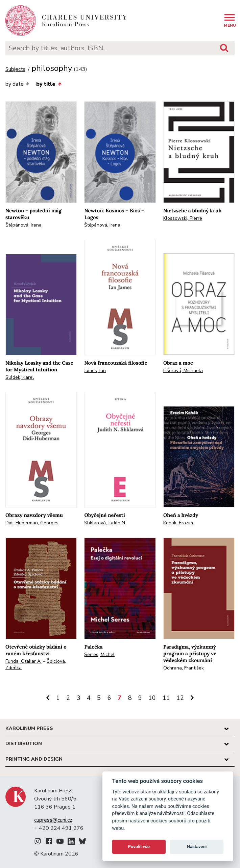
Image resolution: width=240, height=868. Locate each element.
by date (17, 84)
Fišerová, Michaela (183, 371)
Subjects (15, 69)
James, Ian (95, 371)
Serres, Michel (99, 654)
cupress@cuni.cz (53, 820)
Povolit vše (139, 847)
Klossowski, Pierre (183, 218)
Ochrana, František (184, 668)
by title (49, 84)
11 (166, 698)
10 (152, 698)
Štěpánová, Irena (23, 225)
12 (180, 698)
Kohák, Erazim (178, 523)
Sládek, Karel (20, 377)
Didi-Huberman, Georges (32, 523)
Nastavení (197, 847)
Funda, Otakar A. (23, 661)
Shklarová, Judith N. (105, 523)
